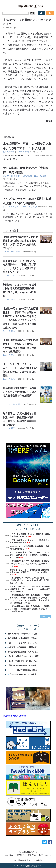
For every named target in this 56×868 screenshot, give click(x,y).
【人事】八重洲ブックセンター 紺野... (24, 656)
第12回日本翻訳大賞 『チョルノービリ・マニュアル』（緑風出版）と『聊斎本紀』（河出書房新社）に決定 (30, 555)
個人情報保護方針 (22, 860)
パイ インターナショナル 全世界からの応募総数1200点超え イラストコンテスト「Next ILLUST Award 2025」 (30, 589)
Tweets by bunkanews (15, 716)
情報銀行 (17, 176)
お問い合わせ (45, 855)
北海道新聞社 (9, 152)
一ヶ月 (33, 629)
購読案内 (20, 855)
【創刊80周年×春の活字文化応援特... (23, 665)
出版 (31, 207)
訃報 (38, 529)
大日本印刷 (8, 176)
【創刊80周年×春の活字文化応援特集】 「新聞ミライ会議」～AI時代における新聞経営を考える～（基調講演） (30, 609)
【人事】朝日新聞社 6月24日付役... (23, 661)
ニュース (20, 152)
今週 (26, 629)
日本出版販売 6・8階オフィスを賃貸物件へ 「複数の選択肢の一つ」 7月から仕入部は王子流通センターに (29, 580)
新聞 (27, 152)
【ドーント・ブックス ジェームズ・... (24, 643)
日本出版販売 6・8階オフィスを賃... (23, 634)
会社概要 (9, 855)
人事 (26, 529)
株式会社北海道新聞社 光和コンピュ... (24, 652)
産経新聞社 (27, 176)
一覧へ (44, 616)
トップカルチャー (11, 207)
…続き (14, 159)
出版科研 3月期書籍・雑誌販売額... (23, 647)
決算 (35, 207)
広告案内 (32, 855)
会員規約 (38, 860)
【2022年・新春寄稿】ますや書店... (23, 674)
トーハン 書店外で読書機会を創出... (23, 670)
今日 (19, 629)
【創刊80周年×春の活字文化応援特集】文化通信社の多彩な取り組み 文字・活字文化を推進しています (30, 564)
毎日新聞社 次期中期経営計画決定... (23, 638)
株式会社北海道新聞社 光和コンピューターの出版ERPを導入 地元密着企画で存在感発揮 (21, 392)
